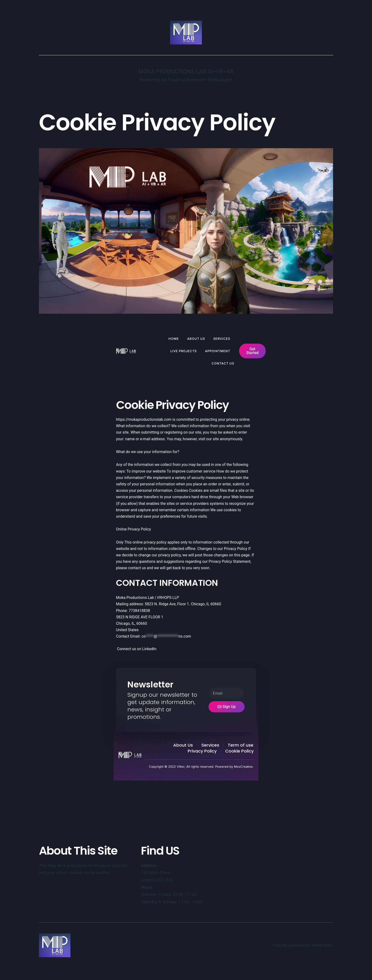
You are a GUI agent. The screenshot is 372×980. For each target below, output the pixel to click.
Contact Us (223, 363)
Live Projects (184, 351)
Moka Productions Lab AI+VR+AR (186, 71)
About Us (196, 339)
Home (174, 339)
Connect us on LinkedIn (136, 649)
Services (222, 339)
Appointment (218, 351)
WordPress (322, 945)
